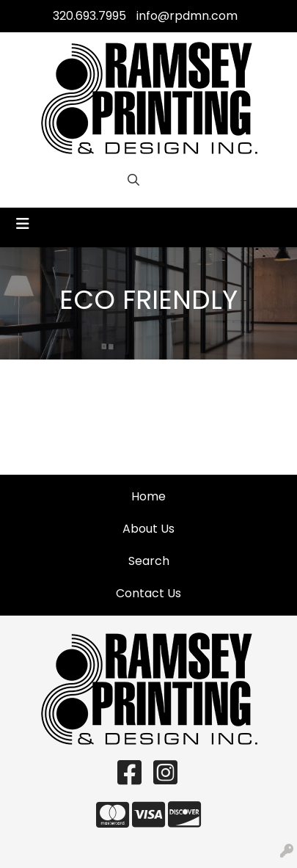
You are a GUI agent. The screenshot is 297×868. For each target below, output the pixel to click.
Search (149, 561)
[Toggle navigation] (23, 224)
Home (148, 496)
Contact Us (148, 593)
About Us (148, 529)
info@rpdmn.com (187, 16)
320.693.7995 (89, 16)
